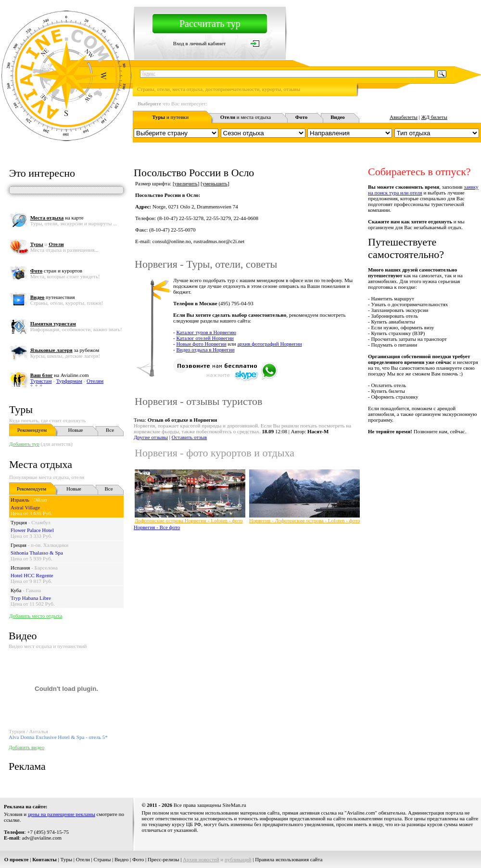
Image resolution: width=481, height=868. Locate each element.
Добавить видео (26, 747)
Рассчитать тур (210, 24)
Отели (83, 859)
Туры (21, 409)
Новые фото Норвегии (201, 344)
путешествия (53, 297)
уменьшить (215, 183)
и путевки (170, 117)
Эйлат (40, 500)
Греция (19, 545)
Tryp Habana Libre (31, 598)
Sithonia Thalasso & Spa (37, 553)
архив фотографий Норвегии (269, 344)
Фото (138, 859)
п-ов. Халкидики (50, 545)
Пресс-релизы (164, 859)
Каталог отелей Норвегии (205, 338)
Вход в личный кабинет (200, 43)
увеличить (186, 183)
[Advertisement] (252, 604)
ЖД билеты (434, 117)
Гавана (34, 590)
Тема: (175, 420)
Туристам (41, 381)
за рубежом (65, 350)
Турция (19, 522)
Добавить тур (24, 444)
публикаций (238, 859)
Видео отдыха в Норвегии (205, 350)
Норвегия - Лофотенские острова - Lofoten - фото (304, 520)
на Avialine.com (60, 375)
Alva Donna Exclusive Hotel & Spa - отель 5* (58, 737)
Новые (76, 430)
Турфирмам (69, 381)
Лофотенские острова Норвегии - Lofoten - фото (189, 520)
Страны (102, 859)
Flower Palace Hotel (32, 530)
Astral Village (25, 507)
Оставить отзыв (190, 437)
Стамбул (41, 522)
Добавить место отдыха (36, 616)
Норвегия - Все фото (157, 527)
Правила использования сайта (289, 859)
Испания (20, 568)
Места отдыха (41, 464)
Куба (16, 590)
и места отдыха (246, 117)
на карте (57, 218)
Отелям (95, 381)
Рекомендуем (32, 430)
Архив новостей (201, 859)
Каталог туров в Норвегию (206, 332)
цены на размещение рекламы (62, 814)
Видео (121, 859)
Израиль (20, 500)
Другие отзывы (151, 437)
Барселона (46, 568)
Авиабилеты (404, 117)
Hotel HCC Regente (32, 575)
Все (110, 430)
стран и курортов (56, 271)
